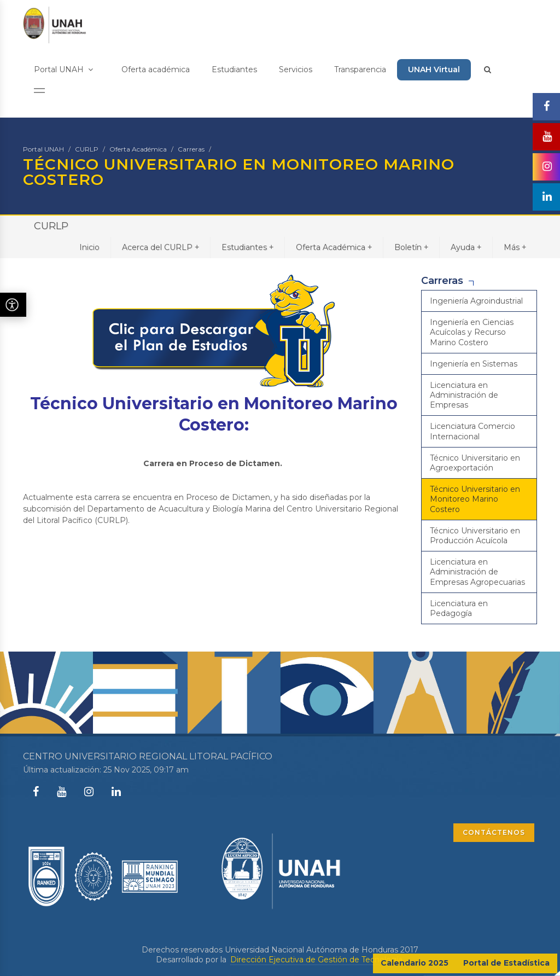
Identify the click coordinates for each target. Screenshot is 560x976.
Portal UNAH (63, 69)
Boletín (411, 247)
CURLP (87, 149)
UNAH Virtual (434, 69)
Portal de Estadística (506, 963)
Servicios (296, 69)
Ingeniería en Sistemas (474, 364)
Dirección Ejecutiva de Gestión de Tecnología (316, 960)
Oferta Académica (138, 149)
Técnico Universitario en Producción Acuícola (475, 536)
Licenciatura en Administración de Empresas (464, 395)
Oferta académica (156, 69)
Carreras (191, 149)
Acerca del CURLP (161, 247)
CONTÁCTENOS (494, 832)
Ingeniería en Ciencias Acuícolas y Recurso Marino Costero (472, 332)
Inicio (89, 247)
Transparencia (360, 69)
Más (515, 247)
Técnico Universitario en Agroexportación (475, 463)
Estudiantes (234, 69)
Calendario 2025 (415, 963)
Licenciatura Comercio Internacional (472, 431)
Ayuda (466, 247)
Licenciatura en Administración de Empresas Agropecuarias (477, 572)
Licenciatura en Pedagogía (459, 608)
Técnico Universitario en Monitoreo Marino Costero (475, 499)
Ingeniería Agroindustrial (476, 301)
